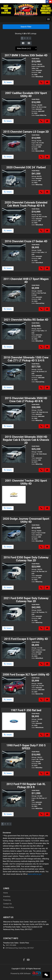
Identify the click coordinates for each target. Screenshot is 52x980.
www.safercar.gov (35, 874)
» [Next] (30, 38)
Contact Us (7, 904)
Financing (7, 900)
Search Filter (26, 27)
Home (6, 893)
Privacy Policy (9, 907)
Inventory (7, 896)
